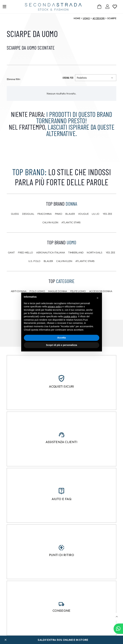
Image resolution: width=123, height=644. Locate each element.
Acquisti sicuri (61, 386)
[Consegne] (61, 604)
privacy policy (55, 307)
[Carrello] (99, 7)
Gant (11, 252)
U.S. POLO (34, 261)
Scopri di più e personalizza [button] (61, 345)
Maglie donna (58, 291)
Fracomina (45, 214)
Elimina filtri (14, 79)
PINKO (59, 214)
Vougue (83, 214)
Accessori (99, 18)
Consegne (62, 611)
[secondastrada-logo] (53, 7)
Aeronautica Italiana (51, 252)
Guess (15, 214)
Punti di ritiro (62, 555)
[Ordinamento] (96, 78)
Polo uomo (37, 291)
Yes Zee (107, 214)
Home (77, 18)
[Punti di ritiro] (61, 548)
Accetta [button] (62, 338)
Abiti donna (19, 291)
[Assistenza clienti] (62, 435)
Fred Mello (25, 252)
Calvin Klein (50, 222)
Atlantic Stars (71, 222)
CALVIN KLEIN (64, 261)
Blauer (70, 214)
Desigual (28, 214)
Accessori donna (101, 291)
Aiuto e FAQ (62, 499)
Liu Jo (96, 214)
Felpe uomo (78, 291)
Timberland (76, 252)
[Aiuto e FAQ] (61, 491)
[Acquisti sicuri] (61, 378)
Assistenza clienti (61, 442)
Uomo (86, 18)
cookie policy (70, 316)
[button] (117, 617)
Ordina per (68, 78)
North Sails (95, 252)
